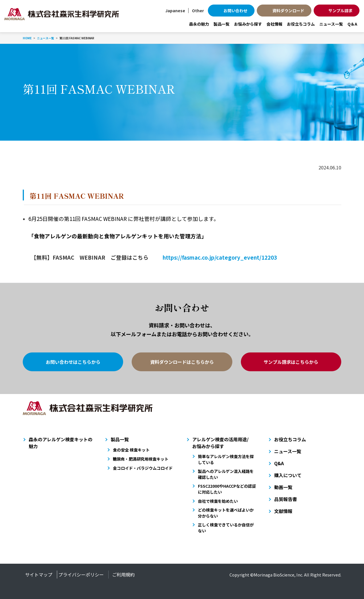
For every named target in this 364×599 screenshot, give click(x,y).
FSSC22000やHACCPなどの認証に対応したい (227, 489)
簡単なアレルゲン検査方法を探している (226, 459)
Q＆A (352, 24)
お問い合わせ (235, 11)
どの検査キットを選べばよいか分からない (226, 513)
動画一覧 (283, 487)
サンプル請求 (340, 11)
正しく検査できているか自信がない (226, 528)
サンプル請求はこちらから (291, 362)
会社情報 (274, 24)
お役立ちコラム (301, 24)
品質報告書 (286, 499)
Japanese (175, 11)
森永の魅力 (199, 24)
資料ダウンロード (288, 11)
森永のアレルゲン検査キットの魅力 (61, 443)
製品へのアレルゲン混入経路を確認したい (226, 474)
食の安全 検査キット (131, 450)
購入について (288, 475)
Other (198, 11)
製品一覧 (222, 24)
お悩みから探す (248, 24)
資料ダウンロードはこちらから (182, 362)
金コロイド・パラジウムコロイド (143, 468)
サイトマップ (39, 575)
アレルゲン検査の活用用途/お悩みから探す (220, 443)
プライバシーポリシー (81, 575)
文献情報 (283, 511)
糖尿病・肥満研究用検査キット (141, 459)
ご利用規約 (123, 575)
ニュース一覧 (331, 24)
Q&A (279, 463)
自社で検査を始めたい (218, 501)
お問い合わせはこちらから (73, 362)
